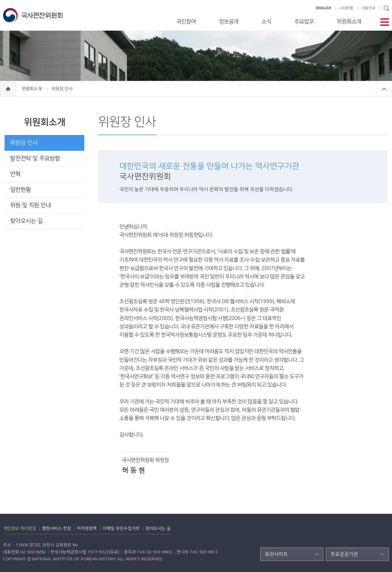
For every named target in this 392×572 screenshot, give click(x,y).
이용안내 (368, 8)
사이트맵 (346, 8)
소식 (266, 22)
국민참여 (186, 22)
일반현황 (21, 190)
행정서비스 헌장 (57, 528)
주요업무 (304, 22)
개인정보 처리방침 (20, 528)
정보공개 (229, 22)
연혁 (15, 174)
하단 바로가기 (0, 0)
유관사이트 (276, 554)
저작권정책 (87, 528)
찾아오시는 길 (26, 221)
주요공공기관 (344, 554)
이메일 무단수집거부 (121, 528)
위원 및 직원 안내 (31, 205)
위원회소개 (349, 22)
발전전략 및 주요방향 (35, 159)
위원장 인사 (24, 143)
